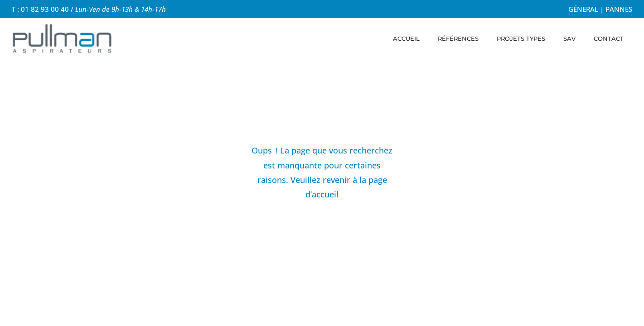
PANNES (619, 9)
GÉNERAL (583, 9)
